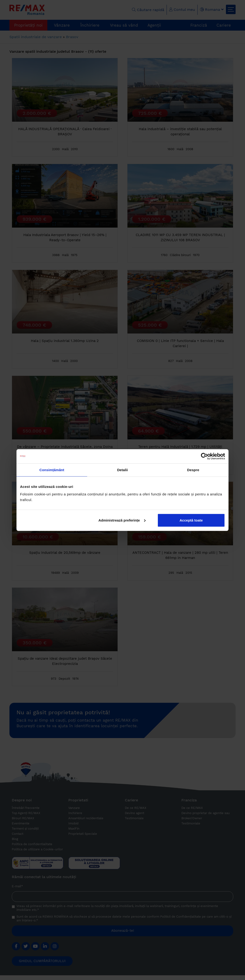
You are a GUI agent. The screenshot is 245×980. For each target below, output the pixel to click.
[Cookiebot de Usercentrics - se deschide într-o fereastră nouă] (204, 456)
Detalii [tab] (122, 470)
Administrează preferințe (122, 520)
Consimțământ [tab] (52, 470)
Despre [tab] (193, 470)
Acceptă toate (191, 520)
